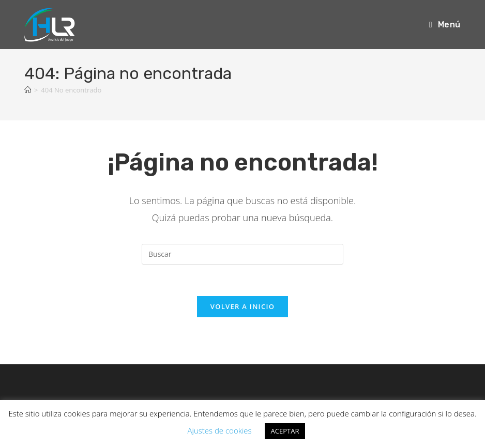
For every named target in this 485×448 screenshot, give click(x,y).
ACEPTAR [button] (285, 431)
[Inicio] (28, 90)
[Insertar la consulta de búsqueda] (242, 254)
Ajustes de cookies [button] (220, 430)
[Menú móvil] (445, 25)
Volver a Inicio (242, 306)
